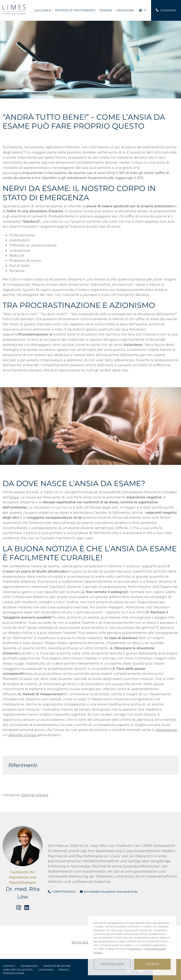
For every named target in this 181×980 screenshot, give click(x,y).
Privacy (64, 970)
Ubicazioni (125, 10)
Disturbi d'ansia (35, 795)
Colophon (46, 970)
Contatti (9, 966)
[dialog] (132, 945)
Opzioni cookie (14, 973)
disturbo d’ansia (22, 735)
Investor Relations (57, 966)
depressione (166, 730)
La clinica (43, 10)
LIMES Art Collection (18, 970)
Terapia (106, 10)
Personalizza (112, 964)
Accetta (152, 964)
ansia (14, 497)
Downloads (29, 966)
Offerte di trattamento (75, 10)
